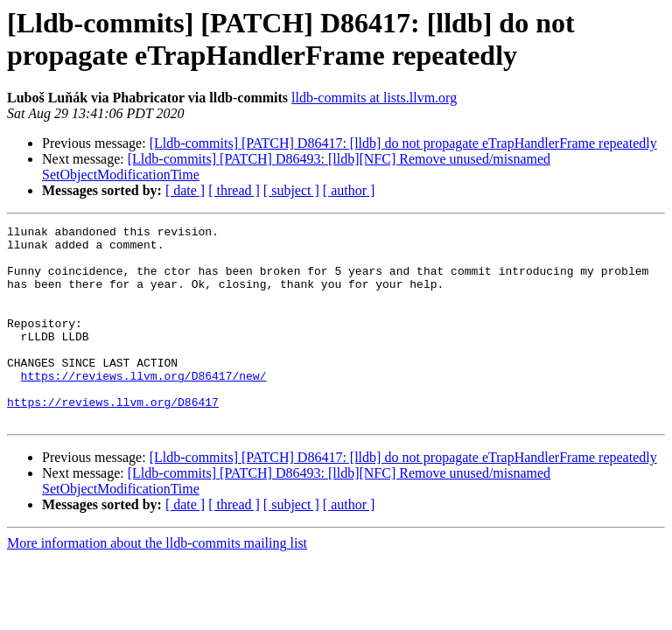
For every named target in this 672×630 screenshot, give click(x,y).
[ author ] (349, 190)
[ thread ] (234, 190)
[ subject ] (291, 190)
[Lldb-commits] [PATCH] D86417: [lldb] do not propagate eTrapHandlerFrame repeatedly (403, 143)
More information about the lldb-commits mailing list (157, 582)
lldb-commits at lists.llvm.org (374, 98)
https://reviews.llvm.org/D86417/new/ (144, 407)
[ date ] (185, 190)
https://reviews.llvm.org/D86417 (113, 438)
